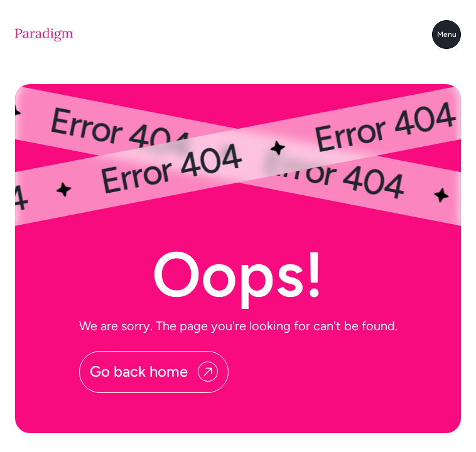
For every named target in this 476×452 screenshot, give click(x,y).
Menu (447, 35)
